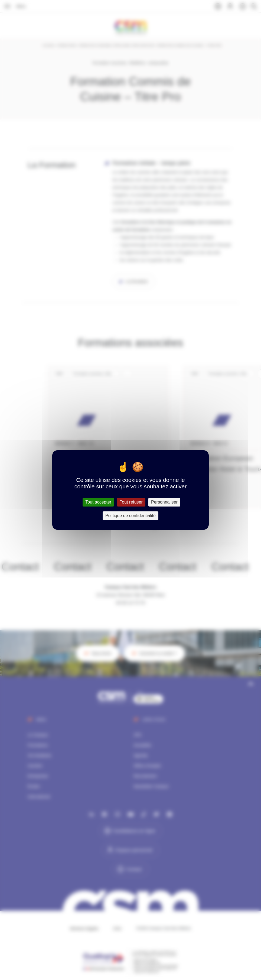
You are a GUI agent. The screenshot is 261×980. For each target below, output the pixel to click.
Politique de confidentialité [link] (130, 516)
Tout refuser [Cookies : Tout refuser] (131, 502)
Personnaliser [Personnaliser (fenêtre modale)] (164, 502)
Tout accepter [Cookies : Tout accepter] (98, 502)
